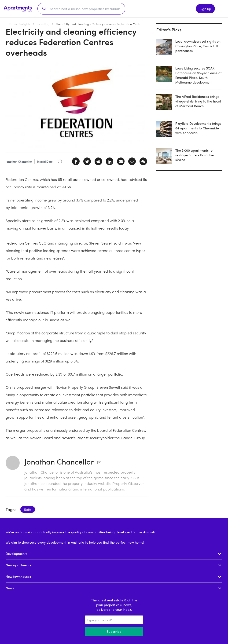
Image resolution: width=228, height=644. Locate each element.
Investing (43, 24)
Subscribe (114, 631)
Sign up (205, 9)
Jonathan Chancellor (59, 461)
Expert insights (20, 24)
